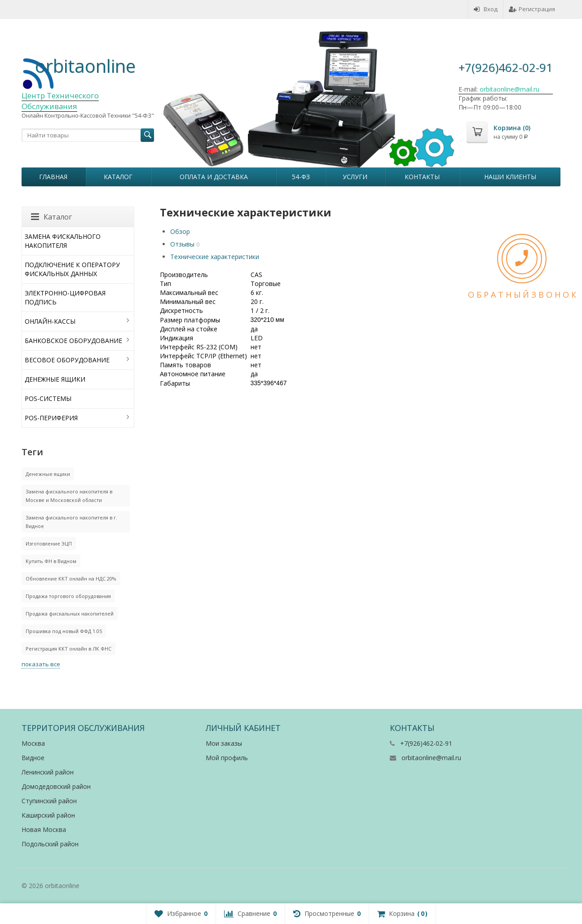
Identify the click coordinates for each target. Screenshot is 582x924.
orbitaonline (85, 66)
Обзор (180, 231)
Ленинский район (48, 772)
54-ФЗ (301, 177)
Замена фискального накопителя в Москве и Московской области (69, 496)
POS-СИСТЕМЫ (48, 398)
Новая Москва (44, 829)
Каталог (118, 177)
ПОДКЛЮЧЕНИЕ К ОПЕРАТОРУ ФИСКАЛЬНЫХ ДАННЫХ (72, 269)
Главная (53, 177)
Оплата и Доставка (214, 177)
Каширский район (48, 815)
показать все (41, 664)
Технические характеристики (215, 257)
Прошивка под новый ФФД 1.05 (64, 631)
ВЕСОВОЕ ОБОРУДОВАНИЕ (67, 360)
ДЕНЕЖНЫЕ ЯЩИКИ (55, 379)
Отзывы (182, 244)
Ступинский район (49, 801)
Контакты (422, 177)
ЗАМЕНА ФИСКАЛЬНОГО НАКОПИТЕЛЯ (63, 241)
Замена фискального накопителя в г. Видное (71, 522)
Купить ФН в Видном (51, 561)
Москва (33, 743)
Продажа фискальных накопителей (70, 614)
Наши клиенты (510, 177)
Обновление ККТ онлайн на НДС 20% (71, 579)
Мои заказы (224, 743)
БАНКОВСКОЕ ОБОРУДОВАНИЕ (73, 341)
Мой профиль (227, 758)
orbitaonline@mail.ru (431, 758)
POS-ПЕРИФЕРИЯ (51, 418)
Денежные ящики (48, 474)
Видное (33, 758)
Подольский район (50, 844)
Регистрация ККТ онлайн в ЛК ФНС (68, 649)
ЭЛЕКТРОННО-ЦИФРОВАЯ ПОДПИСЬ (65, 297)
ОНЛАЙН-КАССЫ (50, 321)
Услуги (355, 177)
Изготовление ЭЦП (49, 543)
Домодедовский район (56, 786)
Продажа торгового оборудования (68, 596)
